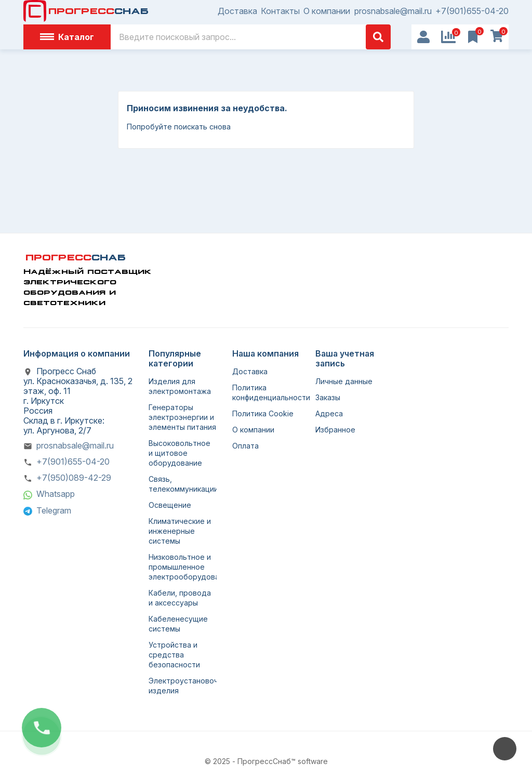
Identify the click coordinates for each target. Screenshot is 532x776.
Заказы (328, 397)
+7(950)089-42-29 (74, 478)
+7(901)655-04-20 (472, 11)
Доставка (237, 11)
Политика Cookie (263, 413)
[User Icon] (423, 37)
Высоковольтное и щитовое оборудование (179, 453)
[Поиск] (251, 37)
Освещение (170, 505)
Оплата (245, 446)
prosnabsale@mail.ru (393, 11)
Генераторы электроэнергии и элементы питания (182, 417)
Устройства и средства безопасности (174, 655)
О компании (327, 11)
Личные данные (344, 381)
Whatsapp (56, 494)
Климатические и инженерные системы (180, 531)
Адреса (329, 413)
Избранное (335, 430)
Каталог (67, 37)
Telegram (54, 510)
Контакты (280, 11)
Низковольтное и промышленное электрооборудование (190, 567)
